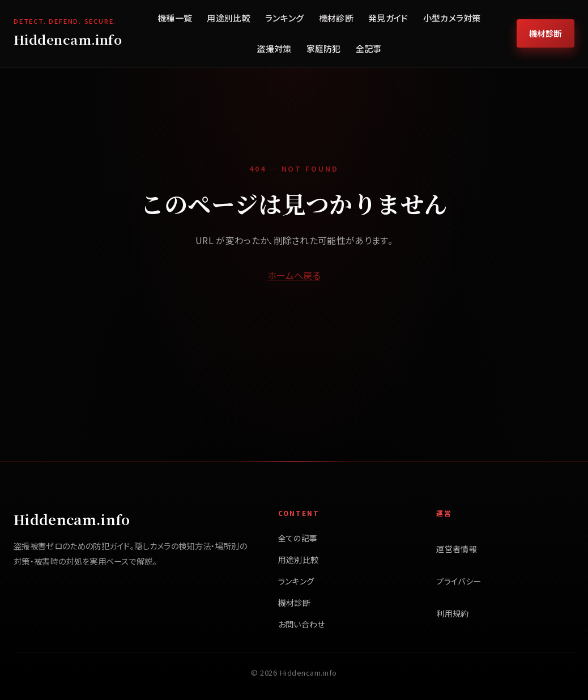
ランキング (285, 18)
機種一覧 (175, 18)
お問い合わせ (302, 624)
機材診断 (336, 18)
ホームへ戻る (294, 275)
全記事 (369, 48)
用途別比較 (229, 18)
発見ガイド (388, 18)
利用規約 (452, 613)
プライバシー (459, 581)
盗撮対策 (274, 48)
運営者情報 (457, 549)
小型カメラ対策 (452, 18)
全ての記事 (298, 538)
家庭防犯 (324, 48)
